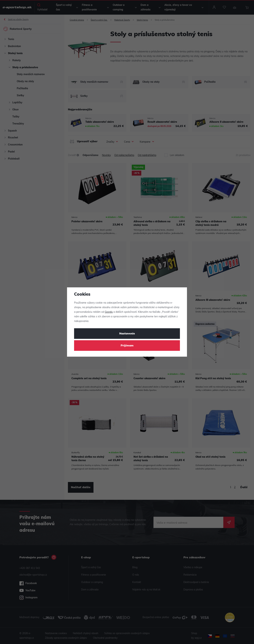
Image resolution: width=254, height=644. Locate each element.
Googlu (109, 312)
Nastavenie (127, 334)
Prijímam (127, 346)
